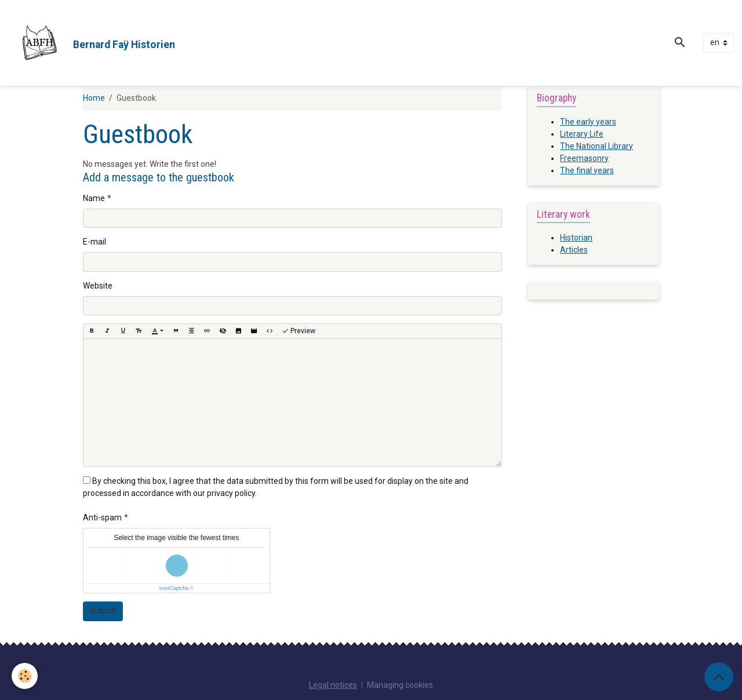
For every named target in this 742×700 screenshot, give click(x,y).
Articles (574, 250)
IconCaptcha (174, 588)
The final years (587, 170)
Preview (299, 331)
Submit (103, 611)
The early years (588, 122)
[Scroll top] (719, 677)
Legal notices (333, 685)
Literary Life (582, 134)
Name (94, 198)
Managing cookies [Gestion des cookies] (400, 685)
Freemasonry (584, 158)
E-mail (94, 242)
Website (98, 286)
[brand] (92, 43)
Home (94, 98)
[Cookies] (25, 676)
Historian (576, 238)
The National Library (596, 146)
